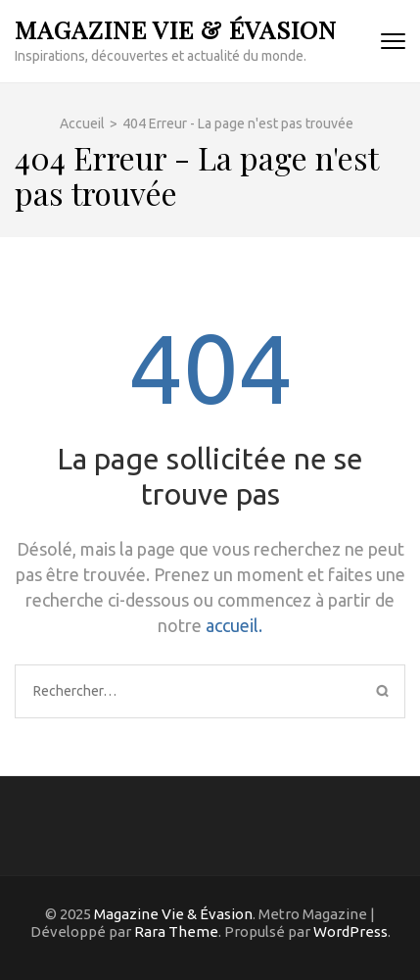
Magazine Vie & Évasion (176, 29)
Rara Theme (176, 931)
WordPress (350, 931)
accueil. (234, 625)
